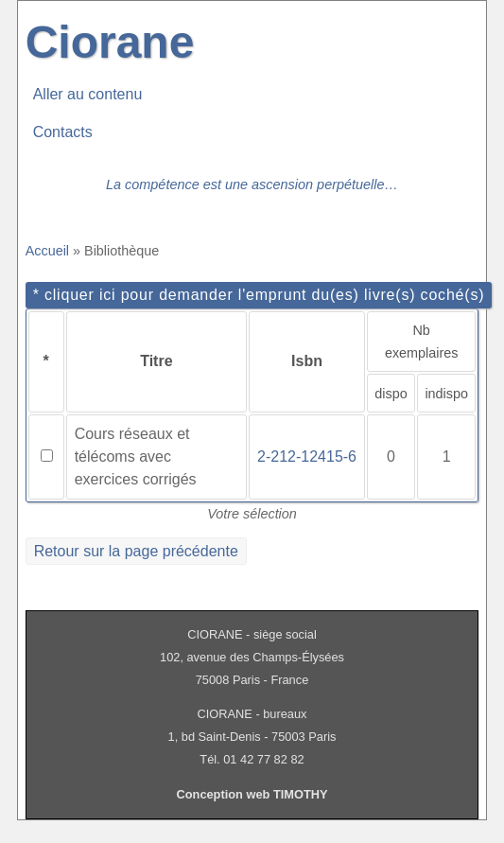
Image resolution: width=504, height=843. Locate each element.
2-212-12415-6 (307, 457)
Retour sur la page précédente (136, 551)
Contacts (63, 132)
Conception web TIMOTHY (252, 794)
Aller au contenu (88, 94)
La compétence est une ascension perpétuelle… (252, 184)
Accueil (47, 251)
